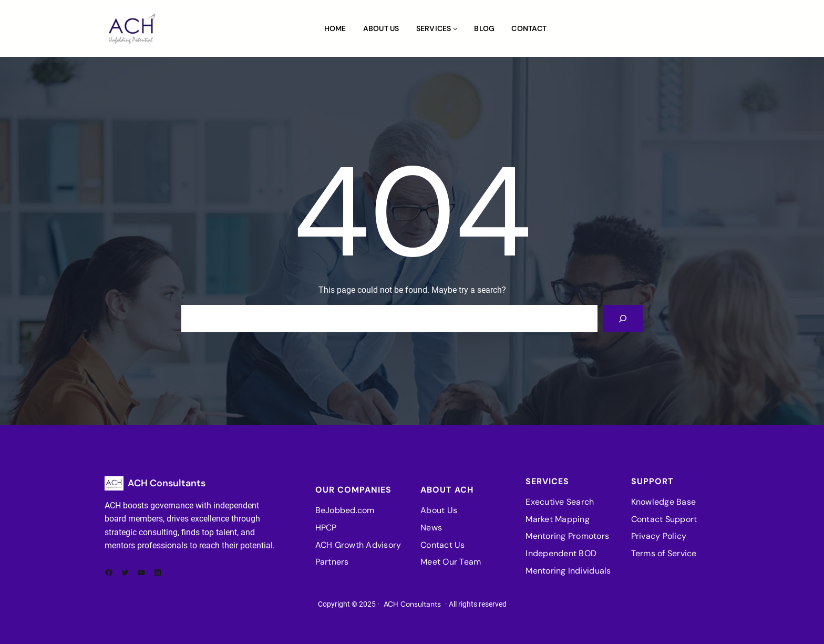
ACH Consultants (167, 483)
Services (434, 28)
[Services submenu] (455, 28)
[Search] (623, 319)
